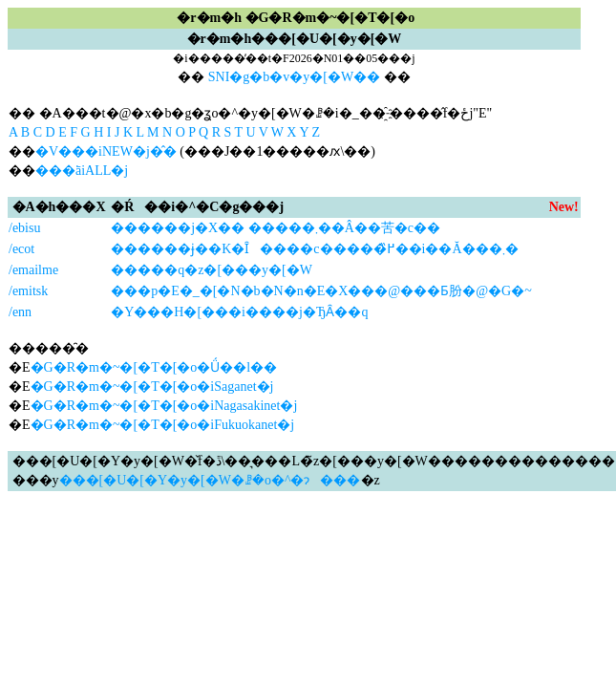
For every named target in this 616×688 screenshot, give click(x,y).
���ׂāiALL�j (82, 171)
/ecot (21, 249)
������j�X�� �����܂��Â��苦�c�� (276, 228)
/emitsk (28, 291)
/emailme (33, 270)
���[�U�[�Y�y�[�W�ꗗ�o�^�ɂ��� (210, 480)
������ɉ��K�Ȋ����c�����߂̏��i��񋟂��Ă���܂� (314, 249)
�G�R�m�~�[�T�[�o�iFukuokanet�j (163, 425)
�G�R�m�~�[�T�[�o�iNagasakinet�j (164, 406)
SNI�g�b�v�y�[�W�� (294, 77)
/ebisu (24, 228)
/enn (20, 312)
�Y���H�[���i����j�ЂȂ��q (239, 312)
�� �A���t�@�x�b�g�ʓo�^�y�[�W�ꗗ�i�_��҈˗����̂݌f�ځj (241, 113)
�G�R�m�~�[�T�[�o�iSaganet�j (152, 387)
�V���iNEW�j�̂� (106, 151)
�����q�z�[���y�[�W (212, 270)
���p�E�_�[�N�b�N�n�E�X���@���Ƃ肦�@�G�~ (321, 291)
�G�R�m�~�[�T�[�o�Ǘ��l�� (154, 367)
